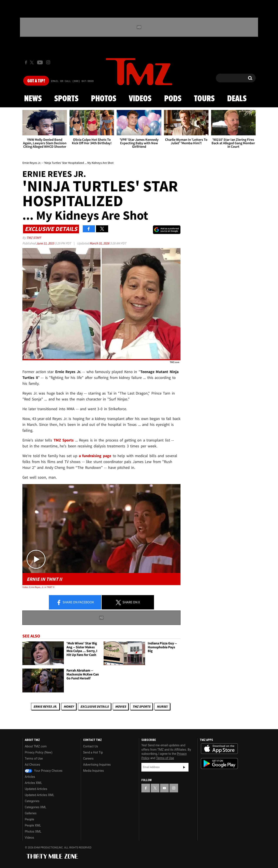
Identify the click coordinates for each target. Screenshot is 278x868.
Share (75, 602)
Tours (204, 99)
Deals (237, 99)
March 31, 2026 (100, 243)
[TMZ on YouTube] (164, 788)
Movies (121, 706)
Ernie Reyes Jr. (45, 706)
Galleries (31, 813)
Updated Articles (36, 789)
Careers (88, 758)
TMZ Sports (64, 440)
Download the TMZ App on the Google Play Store (219, 764)
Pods (173, 99)
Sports (66, 99)
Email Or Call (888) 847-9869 (72, 81)
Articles (30, 777)
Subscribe (184, 767)
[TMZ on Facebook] (26, 62)
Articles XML (33, 783)
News (33, 99)
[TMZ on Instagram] (48, 62)
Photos (104, 99)
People (29, 819)
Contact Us (91, 746)
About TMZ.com (36, 746)
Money (69, 706)
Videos (140, 99)
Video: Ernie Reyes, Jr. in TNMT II (38, 587)
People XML (33, 825)
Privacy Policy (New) (39, 752)
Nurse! (162, 706)
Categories (32, 801)
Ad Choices (32, 765)
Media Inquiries (93, 771)
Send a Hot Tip (93, 752)
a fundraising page (95, 456)
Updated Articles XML (39, 795)
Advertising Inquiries (97, 765)
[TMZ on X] (32, 62)
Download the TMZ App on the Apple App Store (219, 749)
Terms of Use (34, 758)
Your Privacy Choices (44, 771)
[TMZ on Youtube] (40, 62)
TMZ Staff (34, 238)
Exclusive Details (94, 706)
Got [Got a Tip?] (36, 81)
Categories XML (36, 807)
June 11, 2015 (46, 243)
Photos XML (33, 831)
